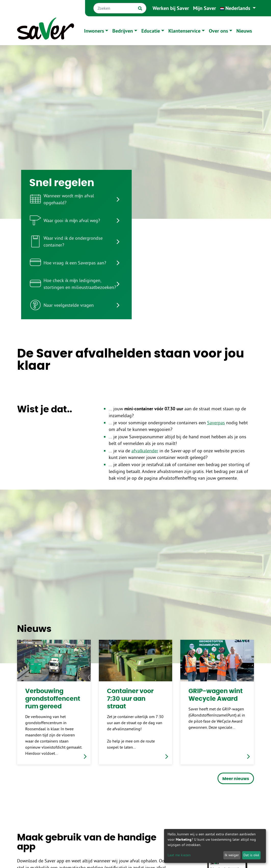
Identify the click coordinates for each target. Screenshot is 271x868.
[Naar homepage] (46, 31)
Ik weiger (232, 855)
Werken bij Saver (171, 8)
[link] (54, 702)
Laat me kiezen (179, 855)
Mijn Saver (205, 8)
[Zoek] (140, 8)
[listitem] (76, 199)
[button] (238, 8)
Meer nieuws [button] (236, 779)
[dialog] (215, 846)
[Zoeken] (114, 8)
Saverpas (216, 423)
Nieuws (244, 31)
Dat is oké (251, 855)
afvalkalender (145, 451)
